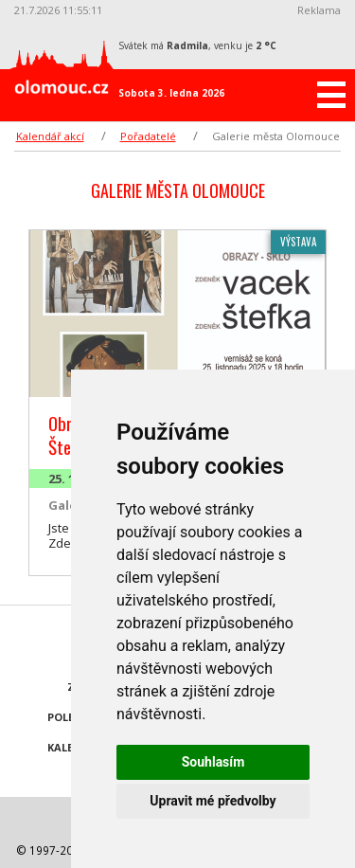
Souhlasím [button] (213, 762)
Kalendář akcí (50, 136)
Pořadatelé (148, 136)
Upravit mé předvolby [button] (213, 801)
